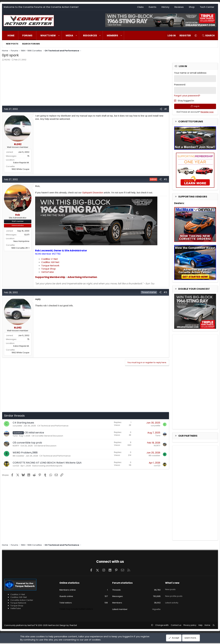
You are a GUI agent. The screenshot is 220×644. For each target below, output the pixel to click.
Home (11, 36)
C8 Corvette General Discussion (47, 436)
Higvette (156, 610)
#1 (166, 109)
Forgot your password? (187, 95)
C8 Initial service (34, 433)
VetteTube (48, 272)
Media (69, 36)
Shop (192, 7)
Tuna (15, 436)
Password (180, 84)
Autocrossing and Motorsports (47, 466)
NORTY (16, 446)
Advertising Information (82, 277)
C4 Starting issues (23, 423)
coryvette (17, 426)
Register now (207, 113)
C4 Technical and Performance (53, 426)
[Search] (208, 36)
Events (153, 7)
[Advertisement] (86, 84)
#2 (165, 179)
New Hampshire (21, 241)
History (165, 7)
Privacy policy (190, 626)
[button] (59, 36)
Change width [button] (162, 626)
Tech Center (207, 7)
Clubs (140, 7)
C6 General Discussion (45, 446)
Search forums (31, 44)
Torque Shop (49, 269)
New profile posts (174, 595)
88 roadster (18, 456)
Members (112, 36)
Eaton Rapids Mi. (21, 163)
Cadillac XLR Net (50, 262)
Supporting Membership (50, 277)
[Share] (161, 109)
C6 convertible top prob (27, 443)
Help (200, 626)
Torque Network (50, 265)
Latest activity (172, 600)
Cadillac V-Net (50, 259)
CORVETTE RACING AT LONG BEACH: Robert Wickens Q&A (47, 463)
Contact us (176, 626)
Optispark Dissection (93, 192)
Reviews (179, 7)
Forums (27, 36)
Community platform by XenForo (32, 626)
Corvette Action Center (22, 601)
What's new (48, 36)
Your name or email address (190, 73)
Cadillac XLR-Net (19, 598)
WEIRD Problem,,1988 (25, 453)
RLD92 (7, 60)
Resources (90, 36)
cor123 (16, 466)
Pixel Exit (73, 626)
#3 (165, 292)
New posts (12, 44)
